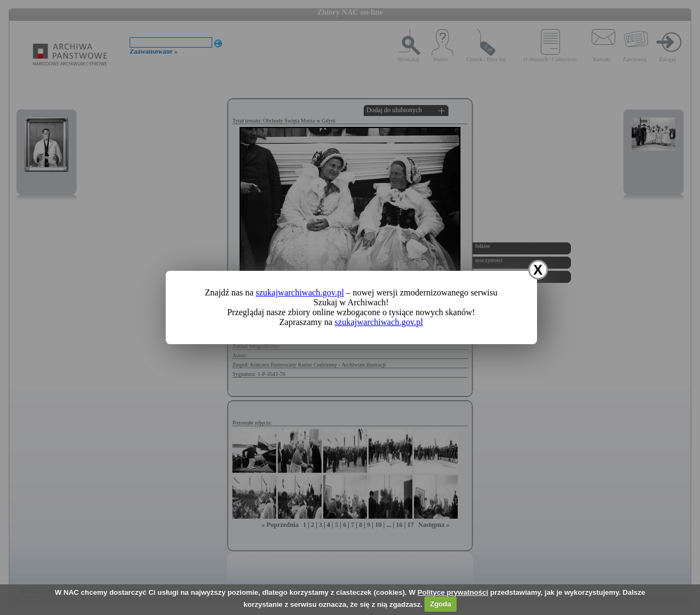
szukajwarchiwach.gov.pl (300, 292)
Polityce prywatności (453, 592)
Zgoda (441, 604)
